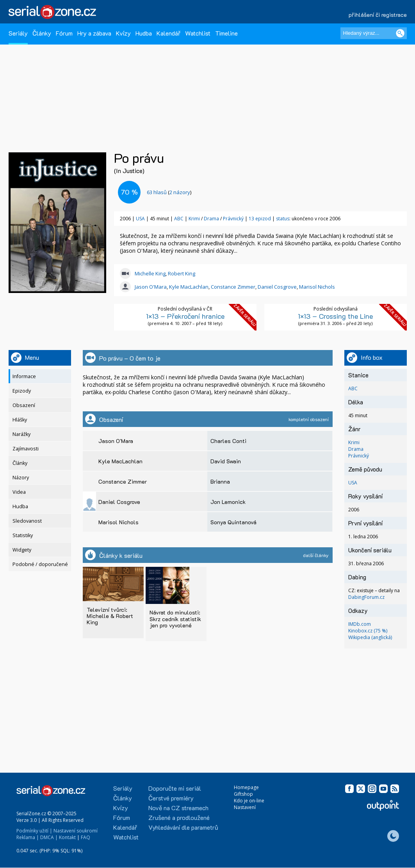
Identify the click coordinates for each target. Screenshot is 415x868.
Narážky (21, 434)
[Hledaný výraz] (374, 33)
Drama (211, 219)
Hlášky (20, 420)
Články (42, 33)
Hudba (144, 33)
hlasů (157, 192)
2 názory (180, 192)
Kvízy (123, 33)
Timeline (226, 33)
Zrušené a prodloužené (179, 817)
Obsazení (24, 405)
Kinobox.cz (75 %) (368, 631)
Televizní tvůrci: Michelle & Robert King (110, 616)
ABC (179, 219)
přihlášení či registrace (378, 15)
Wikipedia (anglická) (370, 637)
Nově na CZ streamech (178, 808)
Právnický (233, 219)
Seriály (18, 33)
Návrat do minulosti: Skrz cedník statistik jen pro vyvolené (175, 619)
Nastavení (245, 807)
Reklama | (28, 837)
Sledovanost (27, 521)
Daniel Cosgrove (277, 287)
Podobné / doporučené (40, 564)
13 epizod (260, 219)
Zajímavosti (26, 449)
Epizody (22, 391)
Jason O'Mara (151, 287)
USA (140, 219)
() (169, 192)
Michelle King (150, 273)
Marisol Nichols (317, 287)
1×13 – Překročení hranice (185, 316)
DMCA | (49, 837)
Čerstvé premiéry (171, 798)
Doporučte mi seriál (175, 788)
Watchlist (198, 33)
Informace (24, 376)
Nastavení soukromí (76, 831)
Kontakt (67, 837)
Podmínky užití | (34, 831)
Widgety (22, 550)
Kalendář (168, 33)
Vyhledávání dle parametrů (183, 827)
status (283, 219)
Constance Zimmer (233, 287)
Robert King (182, 273)
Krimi (194, 219)
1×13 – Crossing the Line (335, 316)
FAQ (85, 837)
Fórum (64, 33)
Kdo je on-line (249, 801)
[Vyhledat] (400, 33)
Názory (21, 478)
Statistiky (23, 535)
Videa (19, 492)
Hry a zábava (94, 33)
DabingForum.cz (366, 597)
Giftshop (243, 794)
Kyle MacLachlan (189, 287)
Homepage (246, 787)
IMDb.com (360, 624)
